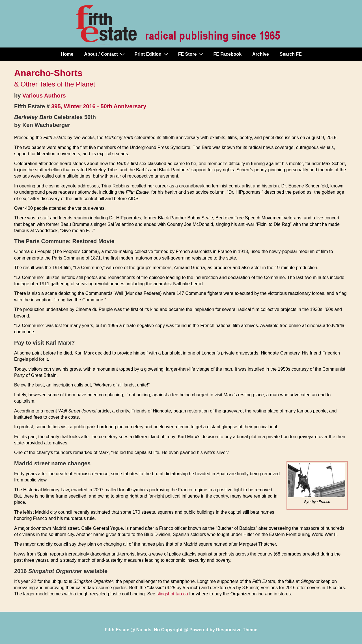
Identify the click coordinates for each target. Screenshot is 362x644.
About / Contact (105, 54)
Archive (261, 54)
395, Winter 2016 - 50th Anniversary (99, 106)
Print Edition (152, 54)
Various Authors (44, 96)
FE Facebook (227, 54)
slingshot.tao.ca (172, 594)
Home (67, 54)
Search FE (291, 54)
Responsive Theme (237, 630)
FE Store (192, 54)
